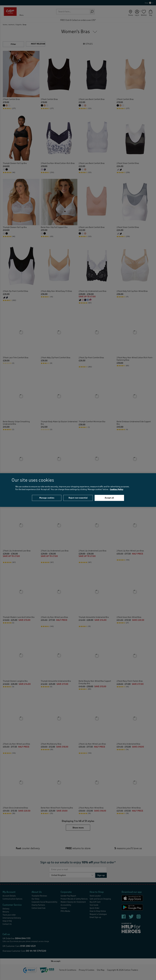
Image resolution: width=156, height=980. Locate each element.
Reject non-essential (78, 498)
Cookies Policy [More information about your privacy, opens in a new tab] (117, 489)
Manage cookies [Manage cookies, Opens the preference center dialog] (47, 498)
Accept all (109, 498)
